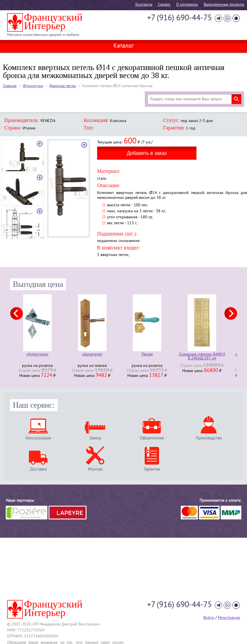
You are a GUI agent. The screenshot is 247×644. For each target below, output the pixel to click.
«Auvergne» (92, 355)
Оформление (152, 438)
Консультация (38, 438)
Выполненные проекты (224, 5)
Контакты (144, 5)
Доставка (38, 469)
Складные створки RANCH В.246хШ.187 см (202, 357)
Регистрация (229, 618)
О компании (187, 5)
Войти (209, 618)
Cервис (164, 5)
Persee (147, 355)
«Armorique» (37, 355)
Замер (95, 438)
